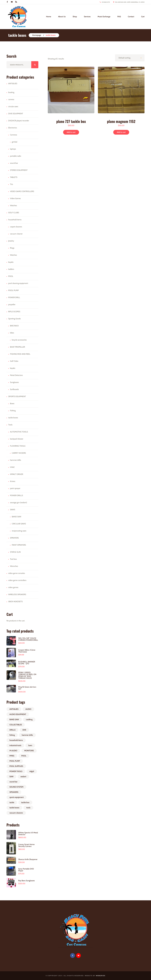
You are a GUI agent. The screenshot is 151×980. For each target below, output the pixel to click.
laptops (13, 149)
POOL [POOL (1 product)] (24, 756)
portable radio (16, 156)
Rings (12, 248)
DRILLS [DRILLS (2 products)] (12, 730)
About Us (62, 17)
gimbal (15, 142)
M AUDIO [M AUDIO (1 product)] (13, 751)
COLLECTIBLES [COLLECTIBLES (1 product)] (16, 725)
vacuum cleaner (16, 234)
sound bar (14, 163)
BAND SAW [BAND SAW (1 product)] (14, 719)
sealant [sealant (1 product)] (23, 777)
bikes (12, 333)
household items (15, 220)
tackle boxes (13, 418)
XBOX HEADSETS (15, 601)
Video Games (15, 198)
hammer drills (16, 460)
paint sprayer (15, 488)
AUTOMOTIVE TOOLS (19, 432)
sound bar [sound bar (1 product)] (13, 782)
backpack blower (17, 439)
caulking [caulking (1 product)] (29, 719)
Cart (143, 17)
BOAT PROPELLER (18, 347)
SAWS (13, 510)
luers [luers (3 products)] (30, 745)
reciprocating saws (19, 531)
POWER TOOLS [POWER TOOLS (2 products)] (16, 771)
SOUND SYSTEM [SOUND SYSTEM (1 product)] (16, 787)
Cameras (14, 135)
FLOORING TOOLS (18, 446)
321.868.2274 (106, 2)
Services (87, 17)
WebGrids (101, 976)
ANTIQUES (13, 84)
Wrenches (14, 566)
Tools (10, 425)
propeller (12, 304)
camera (11, 99)
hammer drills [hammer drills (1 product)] (27, 735)
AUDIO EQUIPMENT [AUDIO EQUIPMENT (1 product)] (18, 714)
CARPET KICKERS (19, 453)
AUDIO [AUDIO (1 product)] (28, 709)
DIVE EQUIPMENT (16, 114)
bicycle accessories (19, 340)
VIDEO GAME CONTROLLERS (22, 191)
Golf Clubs (14, 361)
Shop (75, 17)
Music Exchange (104, 17)
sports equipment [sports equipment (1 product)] (17, 797)
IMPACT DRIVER (17, 474)
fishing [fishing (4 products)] (12, 735)
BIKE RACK (14, 326)
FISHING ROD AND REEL (20, 354)
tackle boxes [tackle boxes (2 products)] (14, 808)
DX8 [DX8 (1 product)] (24, 730)
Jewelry (11, 241)
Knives (13, 481)
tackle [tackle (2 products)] (12, 802)
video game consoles (17, 573)
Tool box (13, 559)
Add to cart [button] (71, 132)
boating (11, 92)
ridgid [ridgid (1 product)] (32, 771)
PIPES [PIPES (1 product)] (12, 756)
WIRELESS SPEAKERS (17, 594)
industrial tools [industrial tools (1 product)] (15, 745)
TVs (11, 184)
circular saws (13, 106)
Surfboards (14, 389)
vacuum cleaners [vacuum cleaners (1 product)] (16, 813)
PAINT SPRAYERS (19, 545)
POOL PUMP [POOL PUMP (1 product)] (15, 761)
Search (35, 65)
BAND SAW (17, 517)
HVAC (12, 467)
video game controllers (17, 580)
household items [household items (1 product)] (16, 740)
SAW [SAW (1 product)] (11, 777)
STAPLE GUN (15, 552)
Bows (12, 403)
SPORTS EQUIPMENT (17, 396)
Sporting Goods (14, 319)
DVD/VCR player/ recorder (19, 121)
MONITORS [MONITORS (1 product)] (29, 751)
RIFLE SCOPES (14, 312)
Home (49, 17)
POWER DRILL (14, 297)
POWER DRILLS (16, 495)
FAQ (119, 17)
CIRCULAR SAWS (19, 524)
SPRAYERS (14, 538)
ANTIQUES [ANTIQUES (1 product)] (14, 709)
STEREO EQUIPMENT (19, 170)
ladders (11, 269)
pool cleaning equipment (18, 283)
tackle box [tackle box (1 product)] (25, 802)
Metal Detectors (16, 375)
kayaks (11, 262)
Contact (131, 17)
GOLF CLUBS (14, 213)
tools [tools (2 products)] (28, 808)
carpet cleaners (16, 227)
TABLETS (14, 177)
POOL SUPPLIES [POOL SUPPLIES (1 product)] (16, 766)
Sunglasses (14, 382)
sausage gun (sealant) (18, 502)
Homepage (37, 35)
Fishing (13, 411)
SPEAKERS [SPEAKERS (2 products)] (14, 792)
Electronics (13, 128)
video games (13, 587)
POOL (11, 276)
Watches (13, 205)
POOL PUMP (13, 290)
